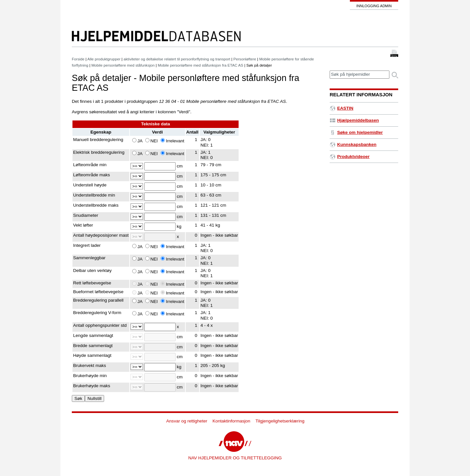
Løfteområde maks (92, 175)
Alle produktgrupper (104, 59)
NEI (154, 141)
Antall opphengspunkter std (100, 325)
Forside (78, 59)
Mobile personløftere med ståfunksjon (123, 65)
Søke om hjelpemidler (356, 132)
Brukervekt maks (90, 365)
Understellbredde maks (96, 205)
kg (179, 226)
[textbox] (360, 75)
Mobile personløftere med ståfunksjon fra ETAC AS (200, 65)
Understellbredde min (94, 195)
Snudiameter (86, 215)
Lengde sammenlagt (93, 335)
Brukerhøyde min (90, 376)
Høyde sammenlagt (92, 355)
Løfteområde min (90, 165)
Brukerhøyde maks (92, 386)
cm (180, 166)
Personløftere (245, 59)
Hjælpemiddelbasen (354, 120)
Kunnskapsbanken (353, 144)
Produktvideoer (350, 157)
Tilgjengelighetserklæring (280, 421)
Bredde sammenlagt (93, 346)
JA (140, 141)
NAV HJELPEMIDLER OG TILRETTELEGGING (235, 458)
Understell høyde (90, 185)
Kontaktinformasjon (231, 421)
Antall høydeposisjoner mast (101, 235)
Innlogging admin (374, 6)
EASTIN (342, 108)
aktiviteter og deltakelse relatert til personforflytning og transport (177, 59)
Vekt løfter (83, 225)
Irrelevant (175, 141)
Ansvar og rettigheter (187, 421)
